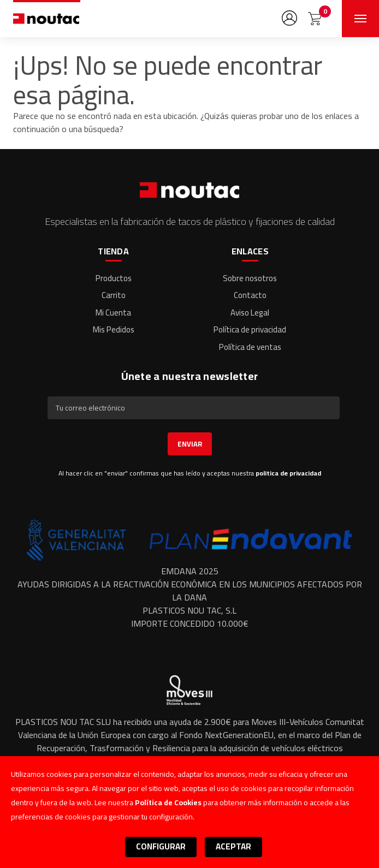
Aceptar (233, 846)
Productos (114, 278)
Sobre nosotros (250, 278)
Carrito (114, 295)
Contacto (250, 295)
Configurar (161, 846)
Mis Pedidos (114, 329)
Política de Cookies (168, 802)
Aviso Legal (250, 313)
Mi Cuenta (113, 313)
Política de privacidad (250, 329)
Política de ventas (250, 347)
